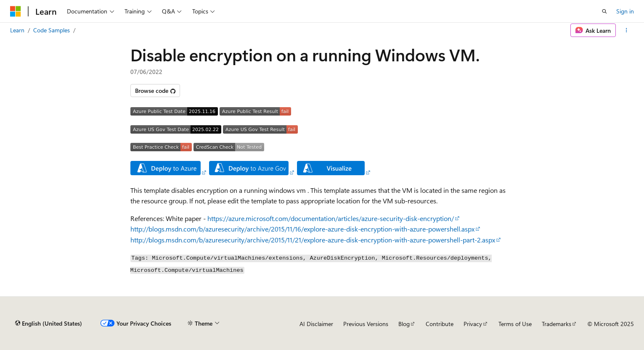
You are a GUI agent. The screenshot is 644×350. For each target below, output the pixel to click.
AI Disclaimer (316, 324)
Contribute (440, 324)
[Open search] (604, 11)
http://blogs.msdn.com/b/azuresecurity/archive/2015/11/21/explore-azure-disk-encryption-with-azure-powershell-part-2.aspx (313, 240)
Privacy (473, 324)
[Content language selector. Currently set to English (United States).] (49, 324)
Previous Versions (366, 324)
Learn (17, 30)
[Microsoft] (16, 11)
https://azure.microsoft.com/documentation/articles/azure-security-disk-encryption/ (331, 218)
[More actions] (627, 30)
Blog (404, 324)
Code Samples (52, 30)
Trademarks (557, 324)
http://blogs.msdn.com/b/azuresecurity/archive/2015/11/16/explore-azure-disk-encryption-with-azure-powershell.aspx (302, 229)
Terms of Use (515, 324)
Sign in (625, 11)
